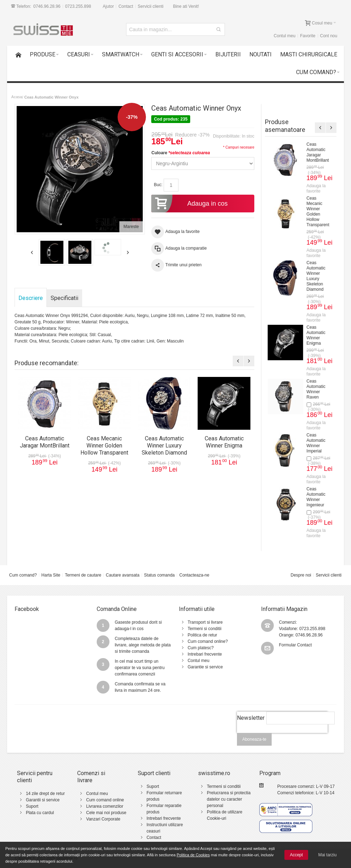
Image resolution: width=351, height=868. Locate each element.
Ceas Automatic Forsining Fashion (317, 422)
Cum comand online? (208, 641)
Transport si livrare (205, 622)
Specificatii (64, 298)
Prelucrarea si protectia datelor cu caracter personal (229, 799)
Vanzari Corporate (103, 819)
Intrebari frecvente (205, 654)
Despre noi (301, 575)
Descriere (31, 298)
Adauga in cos (189, 204)
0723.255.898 (78, 6)
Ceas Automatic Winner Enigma (224, 442)
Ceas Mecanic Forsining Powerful (316, 152)
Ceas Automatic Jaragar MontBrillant (45, 442)
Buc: (158, 185)
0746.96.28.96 (47, 6)
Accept (296, 855)
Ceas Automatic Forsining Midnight (317, 260)
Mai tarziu (327, 855)
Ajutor (108, 6)
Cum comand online (105, 800)
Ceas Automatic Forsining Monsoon (317, 368)
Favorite (308, 36)
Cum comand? (23, 575)
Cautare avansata (123, 575)
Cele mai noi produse (106, 813)
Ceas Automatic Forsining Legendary (318, 206)
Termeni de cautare (83, 575)
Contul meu (285, 36)
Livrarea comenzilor (105, 806)
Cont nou (329, 36)
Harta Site (51, 575)
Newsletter (251, 718)
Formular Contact (296, 645)
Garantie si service (205, 667)
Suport (32, 806)
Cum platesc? (201, 648)
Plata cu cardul (40, 813)
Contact (126, 6)
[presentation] (282, 737)
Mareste (131, 227)
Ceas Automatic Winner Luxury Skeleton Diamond (164, 446)
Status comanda (160, 575)
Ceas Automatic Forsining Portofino (317, 314)
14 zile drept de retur (45, 794)
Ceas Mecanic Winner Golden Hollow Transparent (104, 446)
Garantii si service (43, 800)
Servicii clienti (151, 6)
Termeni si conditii (205, 629)
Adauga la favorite (317, 188)
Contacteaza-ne (194, 575)
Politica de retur (202, 635)
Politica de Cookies (193, 855)
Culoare (180, 153)
